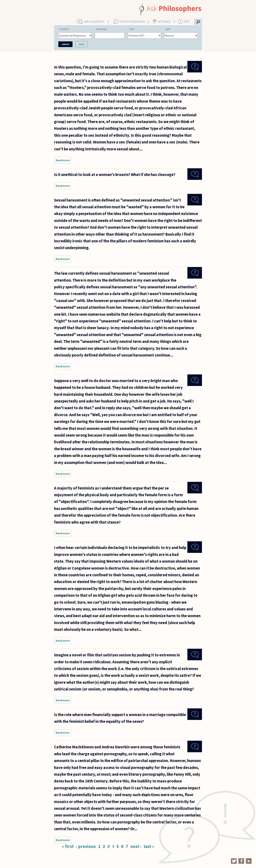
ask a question (94, 21)
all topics (164, 21)
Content (64, 29)
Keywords (101, 29)
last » (149, 846)
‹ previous (86, 846)
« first (68, 846)
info (187, 21)
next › (136, 846)
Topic (132, 29)
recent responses (133, 21)
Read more (63, 161)
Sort (168, 29)
